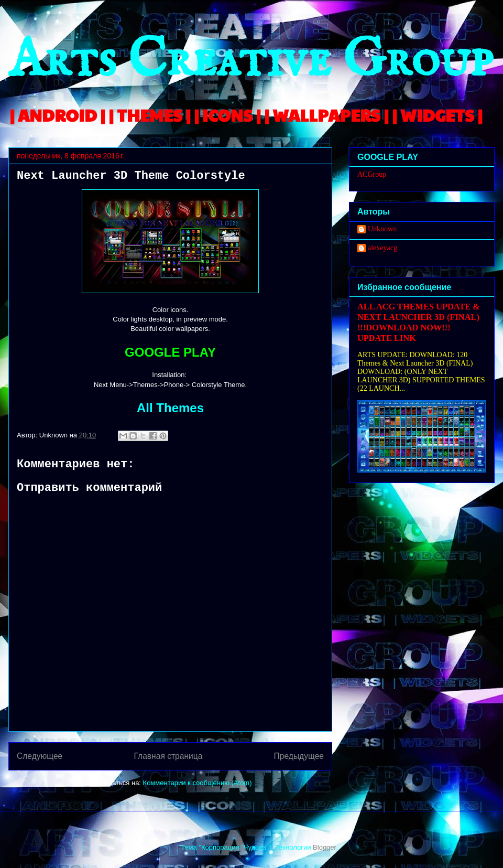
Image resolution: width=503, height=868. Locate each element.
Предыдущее (299, 756)
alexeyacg (382, 248)
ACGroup (372, 174)
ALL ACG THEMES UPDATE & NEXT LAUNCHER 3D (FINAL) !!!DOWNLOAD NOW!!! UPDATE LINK (419, 322)
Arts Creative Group (250, 61)
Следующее (40, 756)
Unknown (382, 229)
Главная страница (168, 756)
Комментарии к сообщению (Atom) (198, 783)
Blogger (324, 847)
